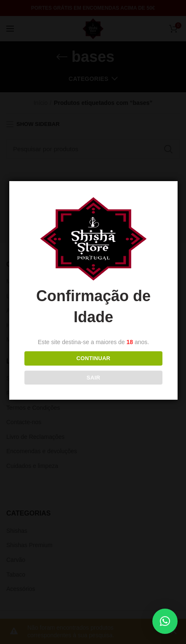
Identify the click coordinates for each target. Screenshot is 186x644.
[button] (165, 621)
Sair (93, 378)
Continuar (93, 358)
